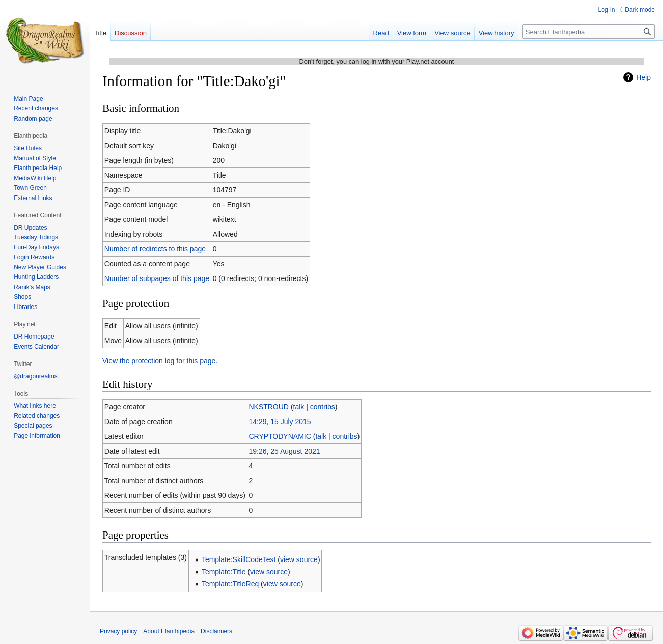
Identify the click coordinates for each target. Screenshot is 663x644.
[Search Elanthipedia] (589, 32)
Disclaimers (216, 631)
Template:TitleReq (230, 584)
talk (299, 407)
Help (643, 77)
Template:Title (224, 572)
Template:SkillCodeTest (239, 559)
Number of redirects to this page (155, 249)
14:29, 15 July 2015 (280, 422)
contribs (323, 407)
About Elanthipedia (169, 631)
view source (299, 559)
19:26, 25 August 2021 (284, 451)
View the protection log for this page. (160, 361)
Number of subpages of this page (157, 278)
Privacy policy (118, 631)
